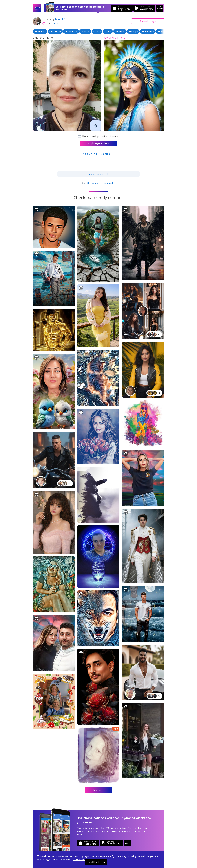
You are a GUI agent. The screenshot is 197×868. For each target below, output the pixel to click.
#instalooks (55, 31)
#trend (108, 31)
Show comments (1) (99, 174)
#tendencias (148, 31)
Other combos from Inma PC (99, 183)
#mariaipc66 (71, 31)
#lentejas (133, 31)
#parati (97, 31)
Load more (99, 790)
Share (148, 21)
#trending (120, 31)
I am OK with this (96, 862)
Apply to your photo (99, 143)
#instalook (40, 31)
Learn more (79, 860)
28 (56, 23)
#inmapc (85, 31)
